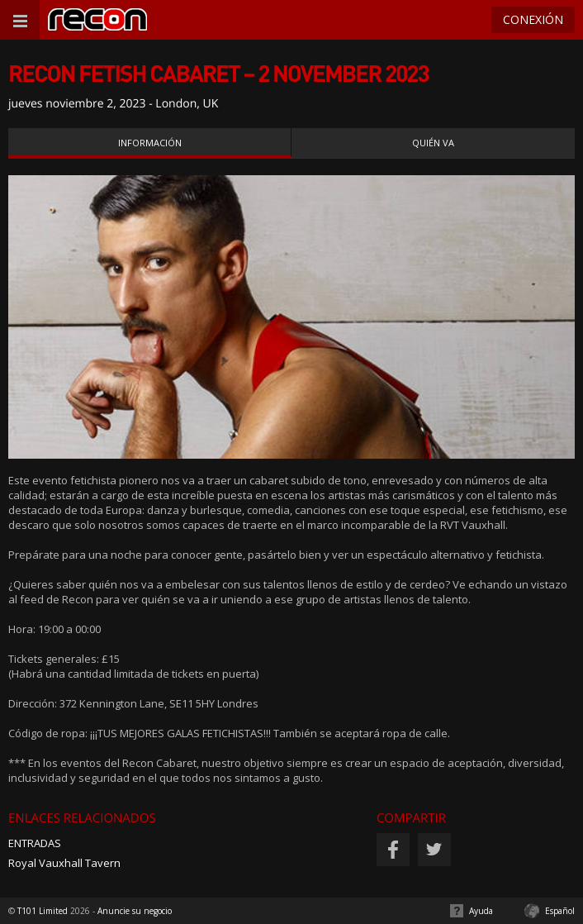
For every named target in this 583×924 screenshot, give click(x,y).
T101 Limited (43, 911)
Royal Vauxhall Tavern (64, 863)
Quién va (433, 143)
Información (150, 143)
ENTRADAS (35, 843)
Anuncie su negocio (135, 911)
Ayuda (481, 911)
